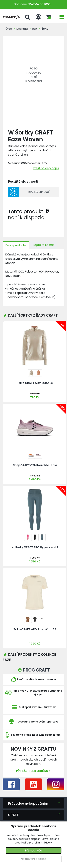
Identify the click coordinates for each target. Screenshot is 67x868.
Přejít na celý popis (46, 168)
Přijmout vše (34, 851)
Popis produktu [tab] (16, 245)
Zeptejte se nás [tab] (44, 245)
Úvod (9, 29)
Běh (35, 29)
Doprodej (22, 29)
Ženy (45, 29)
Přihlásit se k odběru (33, 771)
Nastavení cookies (33, 859)
